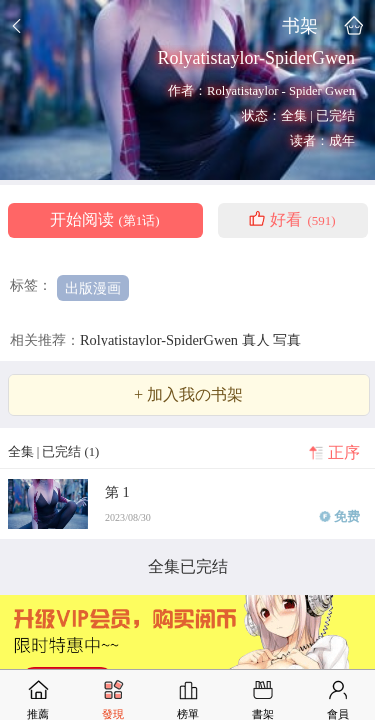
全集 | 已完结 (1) (54, 452)
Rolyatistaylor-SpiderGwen (161, 340)
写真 (287, 340)
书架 (300, 25)
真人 (258, 340)
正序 (344, 453)
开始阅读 (104, 220)
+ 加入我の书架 (188, 395)
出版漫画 (93, 288)
